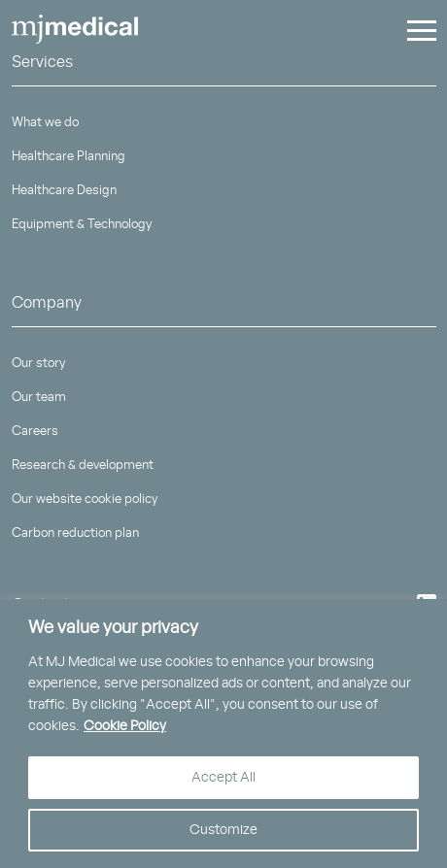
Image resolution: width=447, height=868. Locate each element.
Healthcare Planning (69, 157)
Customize (223, 830)
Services (42, 62)
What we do (45, 123)
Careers (35, 432)
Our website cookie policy (85, 500)
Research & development (83, 466)
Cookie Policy (125, 726)
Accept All (223, 778)
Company (47, 303)
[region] (223, 734)
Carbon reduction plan (75, 534)
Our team (39, 398)
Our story (38, 364)
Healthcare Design (64, 191)
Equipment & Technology (82, 225)
